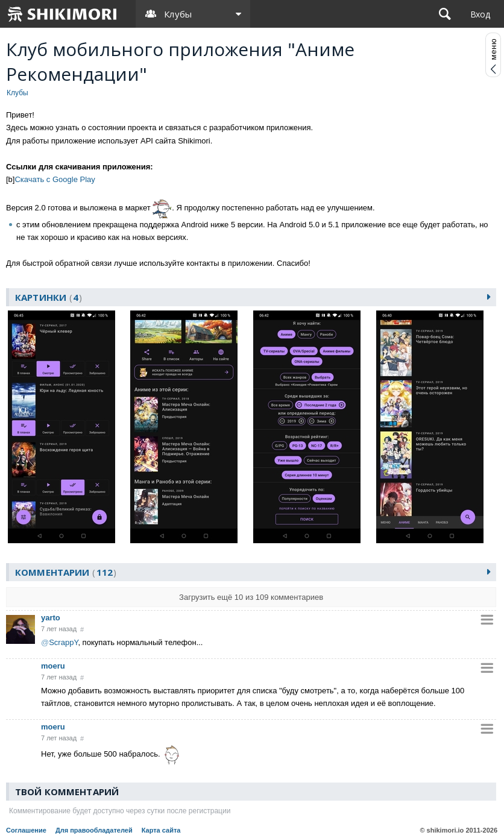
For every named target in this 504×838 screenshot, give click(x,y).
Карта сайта (161, 830)
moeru (53, 666)
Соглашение (26, 830)
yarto (51, 618)
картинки (49, 297)
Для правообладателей (94, 830)
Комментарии (66, 572)
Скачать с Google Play (55, 179)
